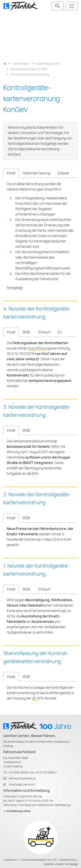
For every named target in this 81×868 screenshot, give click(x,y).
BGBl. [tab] (27, 332)
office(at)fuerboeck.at (22, 778)
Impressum (11, 860)
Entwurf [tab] (44, 332)
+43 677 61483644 (45, 772)
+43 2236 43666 (18, 772)
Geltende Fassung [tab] (37, 173)
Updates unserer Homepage (60, 864)
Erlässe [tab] (63, 173)
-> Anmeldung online (17, 811)
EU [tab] (60, 332)
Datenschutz (68, 860)
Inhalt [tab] (11, 173)
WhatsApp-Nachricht (22, 784)
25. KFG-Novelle (44, 698)
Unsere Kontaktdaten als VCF (39, 860)
